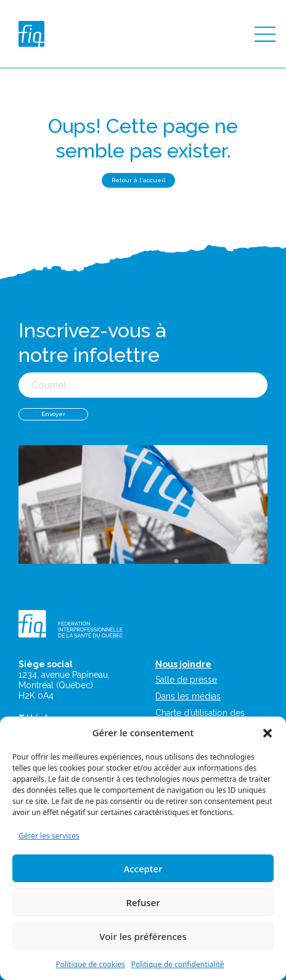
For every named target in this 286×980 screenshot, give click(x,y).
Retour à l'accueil (138, 180)
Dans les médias (188, 696)
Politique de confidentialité (178, 964)
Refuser (143, 902)
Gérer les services (49, 836)
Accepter (143, 869)
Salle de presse (186, 680)
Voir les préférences (143, 936)
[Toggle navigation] (265, 34)
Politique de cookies (90, 964)
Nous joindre (183, 664)
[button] (268, 733)
